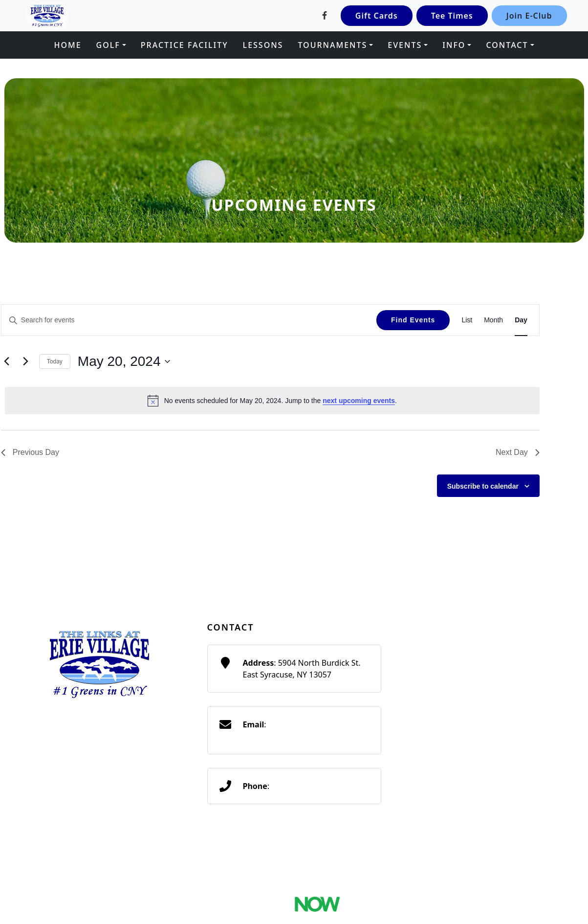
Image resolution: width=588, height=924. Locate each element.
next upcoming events (359, 401)
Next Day (518, 452)
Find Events (413, 320)
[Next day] (26, 361)
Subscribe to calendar (483, 486)
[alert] (272, 401)
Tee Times (452, 16)
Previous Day (30, 452)
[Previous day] (7, 361)
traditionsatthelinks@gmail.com (301, 736)
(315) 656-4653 (298, 786)
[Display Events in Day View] (521, 320)
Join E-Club (529, 16)
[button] (111, 45)
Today (55, 361)
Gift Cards (377, 16)
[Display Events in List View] (467, 320)
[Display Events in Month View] (493, 320)
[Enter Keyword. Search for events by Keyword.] (189, 320)
